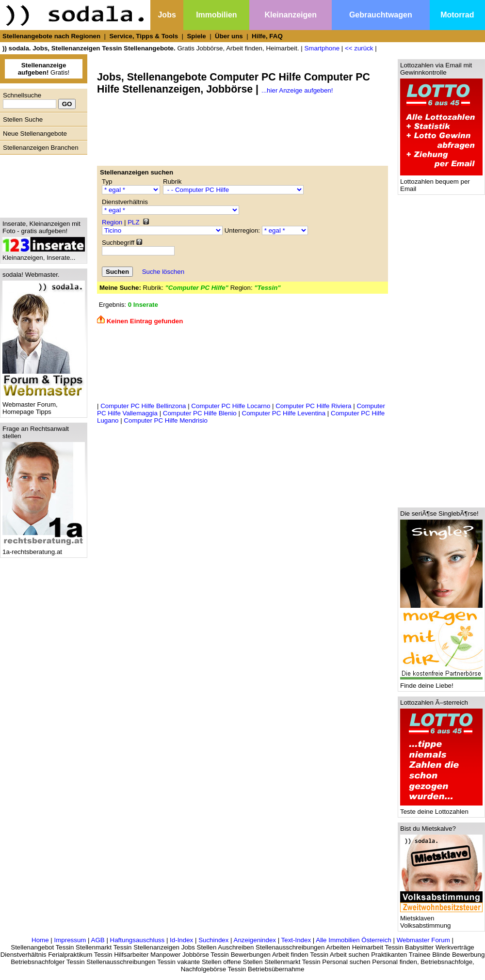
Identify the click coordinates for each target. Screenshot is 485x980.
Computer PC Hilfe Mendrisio (166, 420)
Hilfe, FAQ (267, 36)
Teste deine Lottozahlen (441, 809)
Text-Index (296, 940)
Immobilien (216, 15)
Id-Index (181, 940)
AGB (98, 940)
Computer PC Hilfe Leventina (284, 413)
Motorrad (457, 15)
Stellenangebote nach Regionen (51, 36)
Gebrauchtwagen (381, 15)
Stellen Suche (23, 119)
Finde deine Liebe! (441, 683)
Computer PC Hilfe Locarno (231, 406)
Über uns (229, 36)
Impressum (70, 940)
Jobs (167, 15)
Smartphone (322, 48)
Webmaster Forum (423, 940)
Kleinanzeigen (291, 15)
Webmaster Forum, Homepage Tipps (44, 405)
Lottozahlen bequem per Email (441, 182)
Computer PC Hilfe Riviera (313, 406)
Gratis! (44, 69)
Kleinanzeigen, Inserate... (44, 255)
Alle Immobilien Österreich (354, 940)
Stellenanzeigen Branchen (41, 148)
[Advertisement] (41, 184)
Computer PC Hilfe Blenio (200, 413)
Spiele (196, 36)
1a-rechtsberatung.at (44, 549)
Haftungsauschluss (137, 940)
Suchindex (213, 940)
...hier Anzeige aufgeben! (297, 90)
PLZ (133, 222)
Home (40, 940)
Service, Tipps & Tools (144, 36)
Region (112, 222)
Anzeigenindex (255, 940)
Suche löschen (163, 272)
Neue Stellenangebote (35, 134)
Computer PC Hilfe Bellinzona (143, 406)
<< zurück (359, 48)
